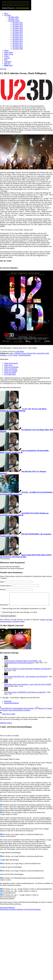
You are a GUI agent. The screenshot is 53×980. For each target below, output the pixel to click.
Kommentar (5, 593)
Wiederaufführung (25, 355)
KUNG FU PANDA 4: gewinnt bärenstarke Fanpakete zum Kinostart (27, 673)
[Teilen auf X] (8, 365)
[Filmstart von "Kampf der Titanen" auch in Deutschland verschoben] (26, 714)
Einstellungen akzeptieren (9, 914)
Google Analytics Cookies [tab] (9, 819)
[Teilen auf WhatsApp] (11, 367)
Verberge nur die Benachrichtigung (29, 914)
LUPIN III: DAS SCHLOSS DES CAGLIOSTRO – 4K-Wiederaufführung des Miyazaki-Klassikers (23, 666)
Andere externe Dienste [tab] (8, 841)
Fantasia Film (31, 353)
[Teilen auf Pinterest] (11, 369)
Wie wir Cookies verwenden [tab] (9, 740)
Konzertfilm (41, 353)
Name (3, 582)
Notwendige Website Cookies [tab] (10, 763)
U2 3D (10, 355)
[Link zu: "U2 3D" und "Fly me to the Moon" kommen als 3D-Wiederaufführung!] (23, 410)
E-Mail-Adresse (6, 586)
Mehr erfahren (7, 727)
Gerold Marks (19, 351)
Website (3, 589)
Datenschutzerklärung (7, 912)
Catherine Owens (20, 353)
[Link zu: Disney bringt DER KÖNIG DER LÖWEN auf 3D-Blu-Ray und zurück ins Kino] (26, 556)
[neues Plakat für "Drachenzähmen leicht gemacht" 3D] (18, 713)
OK (1, 727)
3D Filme (3, 69)
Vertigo (15, 355)
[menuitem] (29, 13)
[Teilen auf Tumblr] (10, 373)
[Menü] (8, 65)
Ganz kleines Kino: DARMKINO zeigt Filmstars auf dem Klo (25, 697)
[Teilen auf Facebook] (11, 363)
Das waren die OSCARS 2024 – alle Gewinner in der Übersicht (25, 681)
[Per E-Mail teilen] (10, 374)
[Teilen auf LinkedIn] (11, 371)
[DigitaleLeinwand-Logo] (16, 10)
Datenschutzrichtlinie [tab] (7, 903)
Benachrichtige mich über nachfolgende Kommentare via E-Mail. (24, 613)
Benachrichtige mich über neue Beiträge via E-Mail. (20, 617)
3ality (12, 353)
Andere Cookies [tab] (5, 884)
